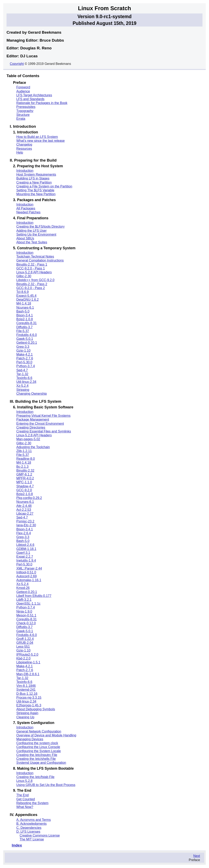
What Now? (25, 807)
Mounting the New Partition (36, 194)
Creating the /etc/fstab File (35, 777)
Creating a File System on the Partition (44, 186)
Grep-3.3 (23, 347)
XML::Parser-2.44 (29, 568)
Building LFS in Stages (33, 178)
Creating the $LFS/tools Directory (41, 227)
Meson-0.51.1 (26, 615)
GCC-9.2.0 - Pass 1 (31, 268)
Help (20, 152)
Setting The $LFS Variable (35, 190)
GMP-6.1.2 (24, 474)
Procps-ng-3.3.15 (29, 698)
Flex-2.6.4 (24, 533)
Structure (23, 115)
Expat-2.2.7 (25, 557)
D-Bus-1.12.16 (27, 694)
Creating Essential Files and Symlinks (44, 431)
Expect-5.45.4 (26, 296)
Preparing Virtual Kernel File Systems (43, 416)
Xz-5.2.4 (22, 386)
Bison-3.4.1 (25, 315)
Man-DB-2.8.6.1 (28, 674)
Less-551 (23, 647)
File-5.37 (23, 331)
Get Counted (26, 799)
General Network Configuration (39, 731)
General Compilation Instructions (40, 260)
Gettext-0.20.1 (27, 343)
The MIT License (32, 839)
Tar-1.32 (22, 374)
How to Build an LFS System (37, 137)
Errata (21, 119)
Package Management (33, 420)
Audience (23, 91)
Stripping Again (27, 713)
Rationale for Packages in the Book (42, 103)
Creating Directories (31, 427)
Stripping (23, 390)
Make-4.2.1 (24, 354)
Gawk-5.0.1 (25, 339)
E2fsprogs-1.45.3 (29, 705)
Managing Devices (30, 739)
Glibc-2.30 (24, 276)
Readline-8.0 (26, 459)
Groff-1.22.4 (25, 639)
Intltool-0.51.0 (26, 572)
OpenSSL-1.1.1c (28, 604)
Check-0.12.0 (26, 623)
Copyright (17, 64)
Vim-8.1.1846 (26, 686)
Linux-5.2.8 (24, 781)
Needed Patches (28, 212)
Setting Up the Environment (36, 234)
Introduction (25, 171)
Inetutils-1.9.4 (26, 560)
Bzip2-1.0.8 (25, 319)
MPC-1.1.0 (24, 482)
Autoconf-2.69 (27, 576)
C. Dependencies (29, 828)
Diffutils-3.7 (24, 327)
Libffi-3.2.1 (24, 600)
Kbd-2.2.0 (23, 658)
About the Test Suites (32, 242)
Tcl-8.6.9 (22, 292)
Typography (25, 111)
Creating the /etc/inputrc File (37, 755)
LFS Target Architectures (34, 95)
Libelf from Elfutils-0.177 (34, 596)
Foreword (23, 87)
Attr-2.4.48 (24, 506)
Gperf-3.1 (23, 553)
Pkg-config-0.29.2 (29, 498)
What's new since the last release (41, 141)
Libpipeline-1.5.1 (28, 662)
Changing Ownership (32, 394)
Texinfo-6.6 (24, 378)
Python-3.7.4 (26, 366)
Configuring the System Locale (39, 751)
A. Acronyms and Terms (34, 820)
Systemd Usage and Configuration (41, 763)
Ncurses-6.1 (25, 308)
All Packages (26, 208)
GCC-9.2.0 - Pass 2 (31, 288)
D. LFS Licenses (28, 832)
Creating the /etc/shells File (36, 759)
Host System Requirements (36, 175)
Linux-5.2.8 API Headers (34, 272)
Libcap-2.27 (25, 514)
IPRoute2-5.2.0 (27, 655)
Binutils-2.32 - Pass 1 (32, 264)
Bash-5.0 (23, 311)
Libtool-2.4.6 (25, 545)
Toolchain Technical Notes (35, 257)
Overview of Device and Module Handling (46, 735)
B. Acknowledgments (32, 824)
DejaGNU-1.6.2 (27, 300)
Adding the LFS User (32, 231)
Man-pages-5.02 (28, 439)
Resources (24, 149)
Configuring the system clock (37, 743)
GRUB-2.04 (25, 643)
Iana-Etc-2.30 (26, 525)
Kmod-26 (23, 588)
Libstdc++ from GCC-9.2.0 (35, 280)
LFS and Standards (30, 99)
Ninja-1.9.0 (24, 611)
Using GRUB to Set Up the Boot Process (46, 785)
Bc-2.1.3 (22, 467)
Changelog (24, 145)
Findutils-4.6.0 (27, 335)
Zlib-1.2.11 (24, 451)
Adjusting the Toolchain (33, 447)
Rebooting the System (32, 803)
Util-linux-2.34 (26, 382)
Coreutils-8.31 (27, 323)
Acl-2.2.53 (24, 510)
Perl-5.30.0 (24, 362)
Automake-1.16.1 (29, 580)
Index (17, 845)
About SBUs (25, 238)
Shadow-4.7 (25, 486)
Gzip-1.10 (23, 351)
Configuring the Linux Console (38, 747)
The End (22, 795)
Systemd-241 (26, 690)
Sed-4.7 (22, 370)
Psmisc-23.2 (25, 521)
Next (197, 856)
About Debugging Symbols (36, 709)
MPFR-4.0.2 (25, 478)
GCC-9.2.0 (24, 490)
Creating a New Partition (34, 182)
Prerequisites (26, 107)
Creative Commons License (40, 835)
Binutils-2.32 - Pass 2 (32, 284)
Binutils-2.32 (25, 471)
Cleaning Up (25, 717)
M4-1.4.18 (24, 303)
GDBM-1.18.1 (26, 549)
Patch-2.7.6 (25, 358)
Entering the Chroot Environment (40, 424)
